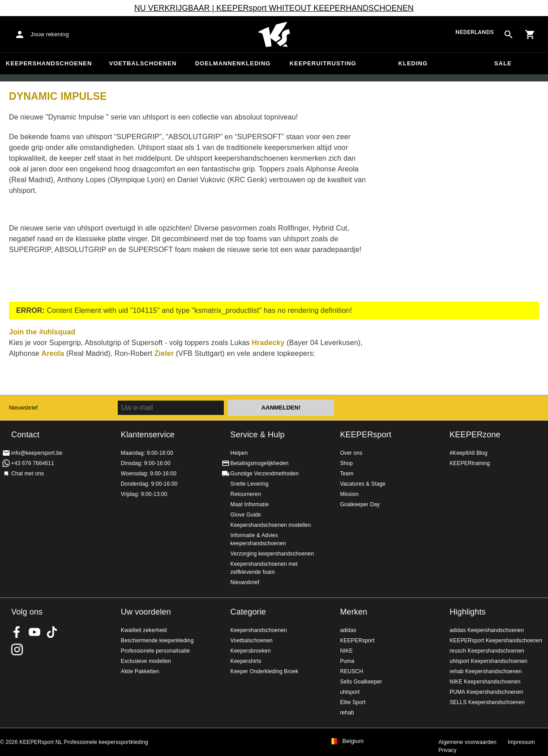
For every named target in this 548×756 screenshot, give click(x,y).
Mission (349, 494)
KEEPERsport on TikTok (52, 632)
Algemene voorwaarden (467, 742)
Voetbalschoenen (143, 63)
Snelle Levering (250, 484)
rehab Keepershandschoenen (486, 671)
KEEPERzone (475, 435)
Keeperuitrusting (323, 63)
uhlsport (350, 692)
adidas (348, 630)
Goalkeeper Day (360, 504)
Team (347, 474)
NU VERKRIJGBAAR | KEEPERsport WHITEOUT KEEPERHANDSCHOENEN (274, 8)
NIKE (346, 651)
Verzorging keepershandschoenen (272, 554)
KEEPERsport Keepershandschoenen (496, 641)
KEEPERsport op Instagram (17, 649)
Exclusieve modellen (146, 661)
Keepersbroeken (251, 651)
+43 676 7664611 (33, 463)
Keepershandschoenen (49, 63)
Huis (274, 34)
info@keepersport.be (37, 453)
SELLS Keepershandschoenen (487, 702)
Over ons (351, 453)
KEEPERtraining (470, 463)
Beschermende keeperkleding (157, 641)
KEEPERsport (366, 435)
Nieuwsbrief (23, 408)
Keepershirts (246, 661)
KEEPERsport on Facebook (17, 632)
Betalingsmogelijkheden (260, 463)
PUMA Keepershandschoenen (486, 692)
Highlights (468, 612)
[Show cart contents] (530, 34)
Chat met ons (28, 474)
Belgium (353, 741)
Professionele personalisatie (155, 651)
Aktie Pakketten (140, 671)
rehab (347, 713)
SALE (503, 63)
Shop (346, 463)
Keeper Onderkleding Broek (265, 671)
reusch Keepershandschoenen (487, 651)
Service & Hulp (258, 435)
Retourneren (246, 494)
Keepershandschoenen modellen (271, 525)
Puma (347, 661)
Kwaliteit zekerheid (144, 630)
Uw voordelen (146, 612)
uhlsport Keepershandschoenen (488, 661)
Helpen (239, 453)
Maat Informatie (250, 504)
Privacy (447, 750)
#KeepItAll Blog (468, 453)
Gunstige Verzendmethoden (265, 474)
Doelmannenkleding (233, 63)
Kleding (413, 63)
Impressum (521, 742)
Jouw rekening (50, 34)
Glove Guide (246, 515)
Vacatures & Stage (363, 484)
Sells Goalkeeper (361, 682)
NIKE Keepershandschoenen (485, 682)
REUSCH (351, 671)
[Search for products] (509, 34)
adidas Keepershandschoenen (487, 630)
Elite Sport (353, 702)
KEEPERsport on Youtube (34, 632)
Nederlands (475, 32)
